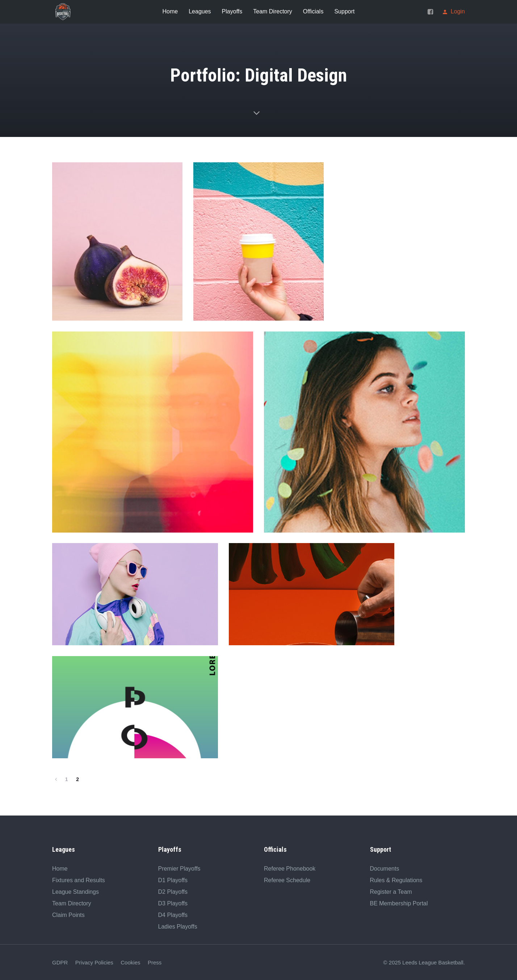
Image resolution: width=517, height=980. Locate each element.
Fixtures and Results (79, 879)
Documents (385, 868)
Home (60, 868)
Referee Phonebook (290, 868)
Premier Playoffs (179, 868)
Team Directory (72, 903)
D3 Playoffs (173, 903)
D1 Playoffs (173, 879)
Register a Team (391, 891)
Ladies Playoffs (178, 926)
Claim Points (68, 914)
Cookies (130, 962)
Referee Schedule (287, 879)
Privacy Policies (94, 962)
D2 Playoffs (173, 891)
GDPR (60, 962)
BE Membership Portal (399, 903)
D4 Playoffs (173, 914)
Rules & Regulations (396, 879)
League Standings (75, 891)
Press (155, 962)
